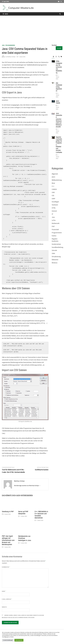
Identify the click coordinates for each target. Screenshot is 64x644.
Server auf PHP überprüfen (23, 513)
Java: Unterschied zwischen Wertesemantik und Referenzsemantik (59, 120)
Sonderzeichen (56, 244)
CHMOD (54, 189)
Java (3, 45)
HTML (54, 208)
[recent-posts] (56, 57)
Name (4, 591)
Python (54, 236)
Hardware (55, 205)
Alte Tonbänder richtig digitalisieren (59, 87)
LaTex (54, 220)
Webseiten (55, 260)
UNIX (53, 253)
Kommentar (6, 567)
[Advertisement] (32, 28)
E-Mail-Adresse (7, 599)
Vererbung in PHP (8, 512)
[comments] (58, 57)
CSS (53, 195)
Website (4, 607)
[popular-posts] (53, 57)
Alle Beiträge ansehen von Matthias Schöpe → (27, 486)
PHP (53, 226)
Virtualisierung (56, 257)
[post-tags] (61, 57)
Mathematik (56, 223)
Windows (55, 263)
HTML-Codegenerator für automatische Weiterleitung (59, 67)
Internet (54, 211)
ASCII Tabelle (58, 102)
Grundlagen (55, 202)
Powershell (55, 230)
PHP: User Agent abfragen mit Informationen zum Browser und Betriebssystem (8, 540)
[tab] (53, 57)
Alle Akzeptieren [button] (19, 640)
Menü (5, 14)
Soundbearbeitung (57, 247)
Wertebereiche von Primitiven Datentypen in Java (25, 538)
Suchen (54, 45)
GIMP (53, 199)
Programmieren (10, 45)
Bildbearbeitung (57, 180)
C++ (53, 186)
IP (52, 214)
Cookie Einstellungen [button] (8, 640)
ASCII (53, 177)
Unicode (54, 250)
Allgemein (55, 174)
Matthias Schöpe (11, 57)
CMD (53, 192)
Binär (53, 183)
